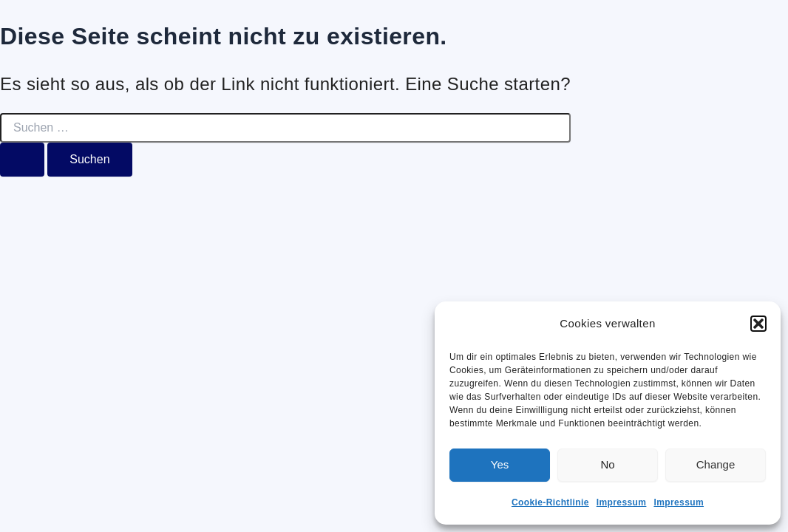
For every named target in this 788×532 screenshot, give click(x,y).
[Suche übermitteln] (22, 160)
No (607, 464)
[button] (758, 324)
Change (716, 464)
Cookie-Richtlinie (550, 502)
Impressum (622, 502)
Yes (500, 464)
